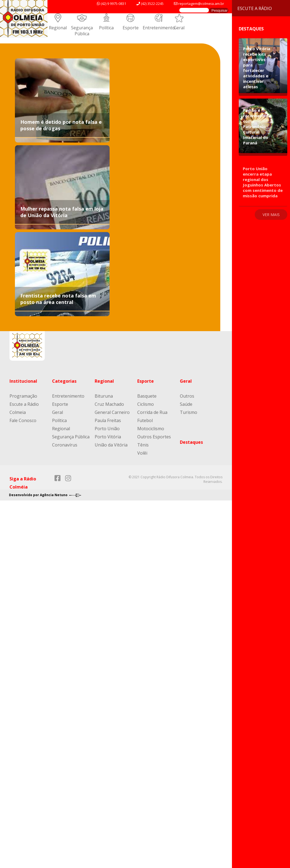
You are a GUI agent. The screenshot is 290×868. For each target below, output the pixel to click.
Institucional (23, 381)
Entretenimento (159, 28)
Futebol (145, 420)
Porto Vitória (108, 437)
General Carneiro (112, 412)
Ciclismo (146, 404)
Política (106, 28)
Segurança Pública (82, 31)
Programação (23, 396)
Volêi (142, 453)
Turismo (189, 412)
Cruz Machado (109, 404)
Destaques (191, 442)
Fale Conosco (23, 420)
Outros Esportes (154, 437)
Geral (179, 28)
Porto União (107, 429)
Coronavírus (65, 445)
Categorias (64, 381)
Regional (58, 28)
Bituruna (104, 396)
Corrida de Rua (152, 412)
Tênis (143, 445)
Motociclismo (151, 429)
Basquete (147, 396)
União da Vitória (111, 445)
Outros (187, 396)
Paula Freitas (108, 420)
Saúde (186, 404)
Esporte (131, 28)
